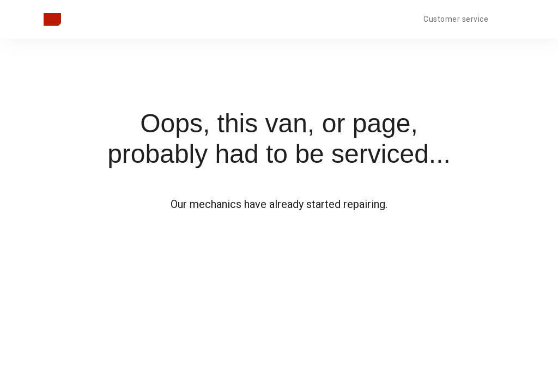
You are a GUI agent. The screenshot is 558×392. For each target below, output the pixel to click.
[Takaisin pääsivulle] (52, 20)
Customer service (456, 19)
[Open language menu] (506, 18)
